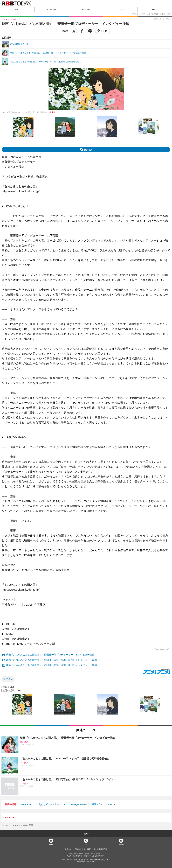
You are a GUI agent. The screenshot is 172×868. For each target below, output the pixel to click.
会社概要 (87, 849)
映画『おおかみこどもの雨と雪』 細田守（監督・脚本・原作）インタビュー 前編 (51, 660)
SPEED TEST (86, 10)
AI (65, 804)
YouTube (121, 844)
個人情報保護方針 (100, 849)
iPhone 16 (26, 804)
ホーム (17, 10)
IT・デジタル (52, 10)
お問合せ (68, 849)
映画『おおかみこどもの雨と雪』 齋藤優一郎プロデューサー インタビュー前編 (50, 655)
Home (51, 844)
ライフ (155, 10)
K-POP (111, 804)
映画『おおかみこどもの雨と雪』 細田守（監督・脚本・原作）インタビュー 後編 (51, 665)
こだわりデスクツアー (48, 804)
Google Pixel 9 (79, 804)
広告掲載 (78, 849)
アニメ (9, 679)
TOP (86, 834)
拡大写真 (88, 150)
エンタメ (120, 10)
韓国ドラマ (97, 804)
